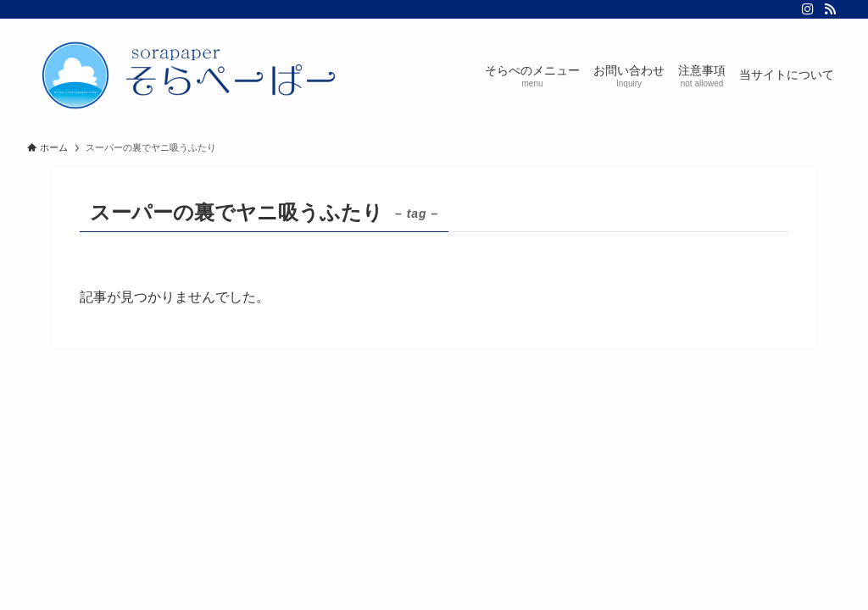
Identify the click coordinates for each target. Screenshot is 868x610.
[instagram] (808, 9)
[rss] (830, 9)
